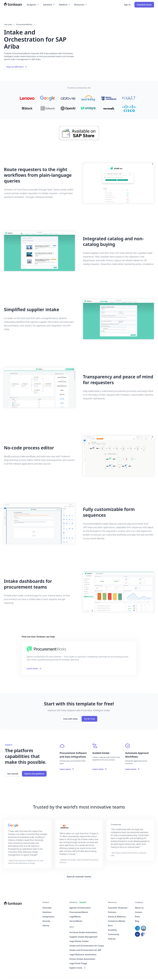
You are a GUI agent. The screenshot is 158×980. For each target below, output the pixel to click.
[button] (33, 5)
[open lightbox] (118, 183)
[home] (13, 5)
